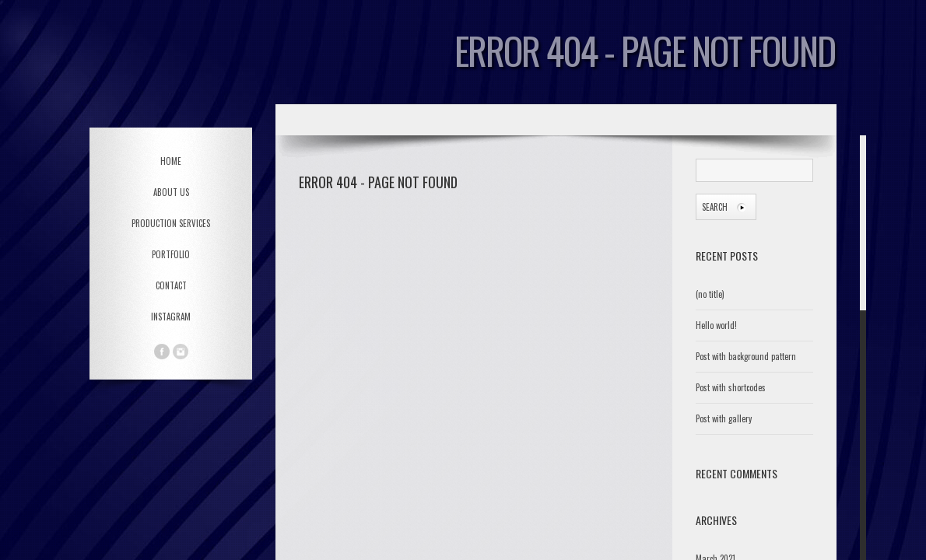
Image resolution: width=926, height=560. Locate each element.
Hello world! (716, 325)
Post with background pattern (746, 356)
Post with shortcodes (731, 387)
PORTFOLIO (171, 254)
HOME (171, 161)
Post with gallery (724, 418)
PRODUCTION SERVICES (171, 223)
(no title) (710, 294)
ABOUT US (171, 192)
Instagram (171, 317)
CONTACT (171, 285)
